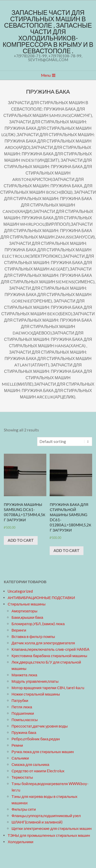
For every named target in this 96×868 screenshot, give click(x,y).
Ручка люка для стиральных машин (43, 752)
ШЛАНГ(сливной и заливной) (37, 822)
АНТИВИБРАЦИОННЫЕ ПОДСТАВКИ (41, 598)
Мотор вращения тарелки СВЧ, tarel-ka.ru (48, 688)
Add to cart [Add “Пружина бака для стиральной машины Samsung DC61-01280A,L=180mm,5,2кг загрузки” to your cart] (67, 550)
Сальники (20, 758)
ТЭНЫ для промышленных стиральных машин (49, 835)
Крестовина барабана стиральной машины (49, 656)
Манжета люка (24, 675)
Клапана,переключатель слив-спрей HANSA (50, 649)
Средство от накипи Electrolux (38, 771)
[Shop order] (65, 442)
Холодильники (20, 842)
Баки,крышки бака (27, 617)
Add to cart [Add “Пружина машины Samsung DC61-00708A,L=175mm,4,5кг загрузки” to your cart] (21, 540)
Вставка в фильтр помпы (33, 636)
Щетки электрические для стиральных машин (52, 828)
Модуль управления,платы (35, 681)
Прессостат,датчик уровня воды (40, 726)
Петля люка (22, 707)
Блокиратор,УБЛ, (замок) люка (38, 624)
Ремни (17, 745)
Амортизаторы (24, 611)
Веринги (19, 630)
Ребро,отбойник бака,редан (36, 739)
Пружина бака (24, 732)
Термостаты (22, 777)
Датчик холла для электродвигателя (43, 643)
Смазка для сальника (30, 764)
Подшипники (23, 713)
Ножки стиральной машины (36, 694)
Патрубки (20, 700)
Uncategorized (20, 591)
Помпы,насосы (25, 720)
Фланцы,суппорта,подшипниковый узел (46, 816)
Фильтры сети (24, 809)
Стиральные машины (27, 604)
